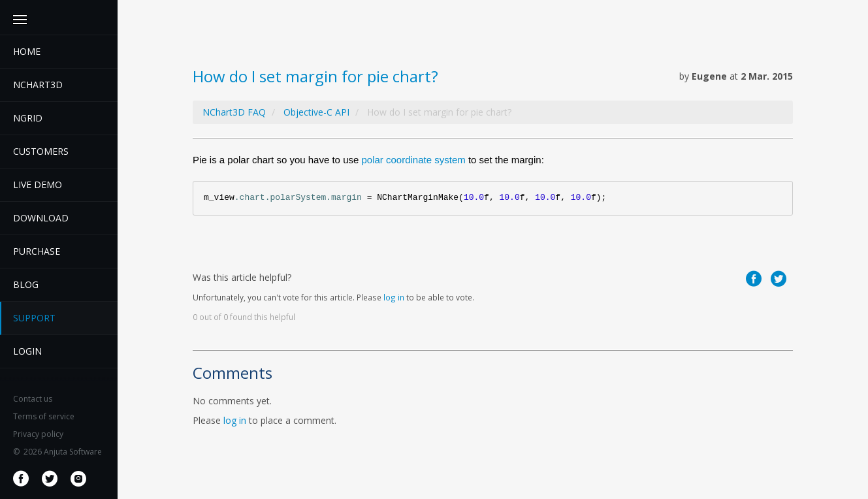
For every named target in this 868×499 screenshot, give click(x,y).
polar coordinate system (413, 160)
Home (27, 51)
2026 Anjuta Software (57, 452)
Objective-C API (316, 112)
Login (27, 351)
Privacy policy (38, 434)
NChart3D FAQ (234, 112)
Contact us (33, 399)
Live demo (38, 185)
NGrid (28, 118)
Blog (26, 284)
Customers (41, 151)
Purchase (37, 251)
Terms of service (44, 416)
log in (394, 297)
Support (34, 318)
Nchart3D (38, 85)
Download (41, 218)
